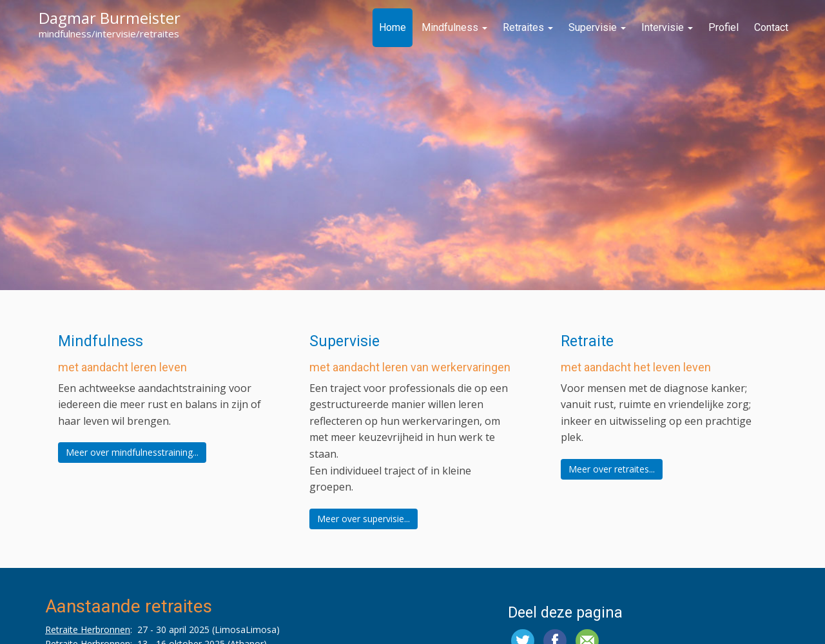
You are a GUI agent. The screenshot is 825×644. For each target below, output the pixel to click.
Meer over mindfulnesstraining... (132, 452)
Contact (771, 27)
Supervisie (597, 27)
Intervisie (667, 27)
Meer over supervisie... (364, 519)
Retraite (587, 341)
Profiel (723, 27)
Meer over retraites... (612, 469)
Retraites (528, 27)
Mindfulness (454, 27)
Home (393, 27)
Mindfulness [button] (101, 341)
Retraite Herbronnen (88, 629)
